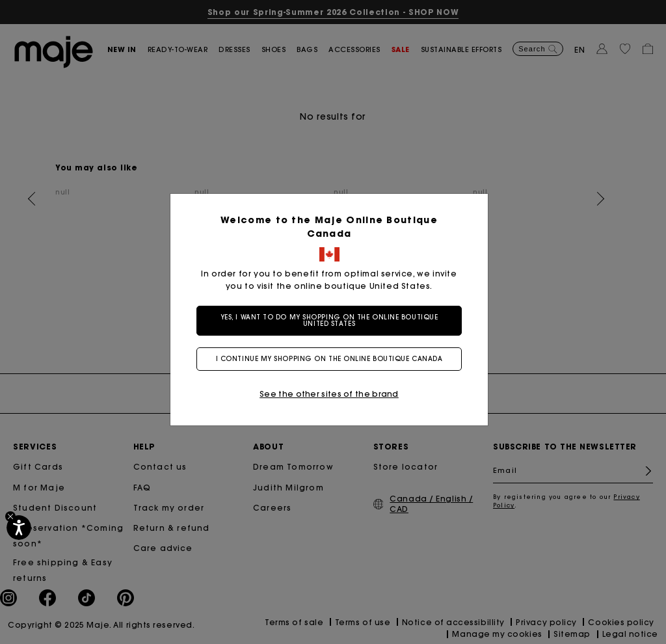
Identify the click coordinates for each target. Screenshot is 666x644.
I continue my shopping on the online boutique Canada (333, 359)
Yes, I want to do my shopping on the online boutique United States (333, 320)
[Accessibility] (19, 528)
